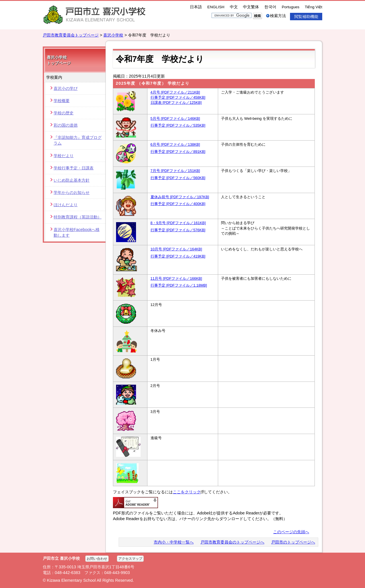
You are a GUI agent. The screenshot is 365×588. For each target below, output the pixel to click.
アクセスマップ (130, 559)
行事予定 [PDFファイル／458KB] (178, 97)
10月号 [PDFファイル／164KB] (176, 249)
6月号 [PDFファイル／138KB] (175, 144)
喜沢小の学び (66, 88)
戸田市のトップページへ (293, 542)
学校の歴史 (64, 113)
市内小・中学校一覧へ (174, 542)
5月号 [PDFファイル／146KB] (175, 118)
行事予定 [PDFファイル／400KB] (178, 204)
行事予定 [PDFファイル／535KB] (178, 125)
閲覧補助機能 (306, 17)
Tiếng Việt (314, 7)
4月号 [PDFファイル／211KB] (175, 92)
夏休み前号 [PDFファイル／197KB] (180, 197)
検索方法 (278, 16)
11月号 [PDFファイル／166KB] (176, 278)
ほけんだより (66, 205)
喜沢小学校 (113, 35)
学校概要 (62, 101)
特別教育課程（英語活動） (78, 217)
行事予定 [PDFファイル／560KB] (178, 178)
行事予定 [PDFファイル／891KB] (178, 152)
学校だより (64, 156)
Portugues (291, 7)
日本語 (196, 7)
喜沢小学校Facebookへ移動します (77, 232)
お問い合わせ (97, 559)
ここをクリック (188, 492)
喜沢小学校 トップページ (59, 60)
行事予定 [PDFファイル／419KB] (178, 256)
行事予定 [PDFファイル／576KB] (178, 230)
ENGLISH (216, 7)
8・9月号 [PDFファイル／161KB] (178, 223)
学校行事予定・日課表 (74, 168)
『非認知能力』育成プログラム (78, 140)
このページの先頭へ (291, 532)
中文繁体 (251, 7)
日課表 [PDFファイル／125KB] (176, 103)
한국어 (270, 7)
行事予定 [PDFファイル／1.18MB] (179, 285)
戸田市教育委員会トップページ (71, 35)
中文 (234, 7)
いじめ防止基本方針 (72, 180)
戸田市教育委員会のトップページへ (232, 542)
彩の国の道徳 (66, 125)
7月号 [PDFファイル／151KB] (175, 171)
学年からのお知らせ (72, 192)
